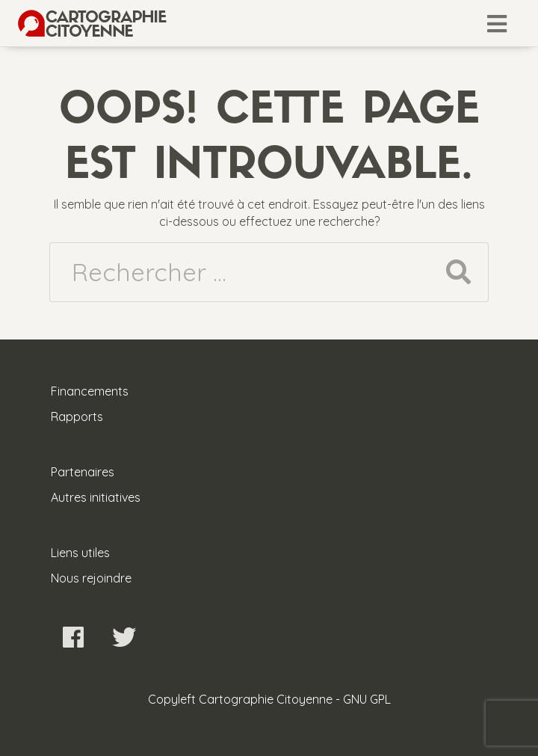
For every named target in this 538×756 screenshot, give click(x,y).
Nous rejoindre (91, 578)
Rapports (77, 417)
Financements (90, 391)
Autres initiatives (96, 497)
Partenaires (83, 472)
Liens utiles (80, 553)
